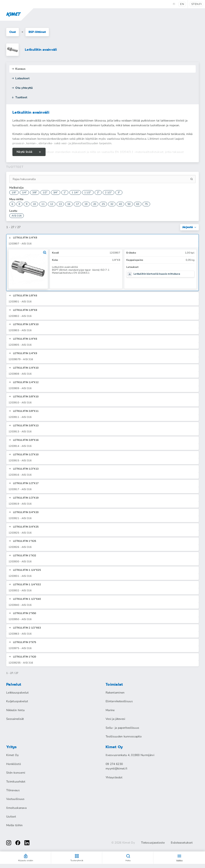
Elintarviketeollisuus (119, 701)
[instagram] (9, 843)
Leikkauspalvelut (17, 693)
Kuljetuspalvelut (17, 701)
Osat (13, 32)
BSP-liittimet (37, 32)
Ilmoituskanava (16, 808)
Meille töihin (14, 825)
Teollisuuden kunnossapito (124, 736)
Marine (110, 710)
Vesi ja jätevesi (115, 719)
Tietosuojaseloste (153, 843)
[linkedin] (27, 843)
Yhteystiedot (114, 777)
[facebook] (18, 843)
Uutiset (11, 817)
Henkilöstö (14, 764)
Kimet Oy (12, 755)
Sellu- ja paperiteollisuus (122, 728)
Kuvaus (18, 69)
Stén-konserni (16, 773)
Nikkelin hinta (15, 710)
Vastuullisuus (15, 799)
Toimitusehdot (16, 782)
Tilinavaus (13, 790)
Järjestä (189, 227)
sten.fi (196, 4)
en (182, 4)
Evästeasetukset (182, 843)
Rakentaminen (115, 693)
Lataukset (20, 78)
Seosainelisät (15, 719)
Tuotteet (19, 97)
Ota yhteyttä (22, 88)
